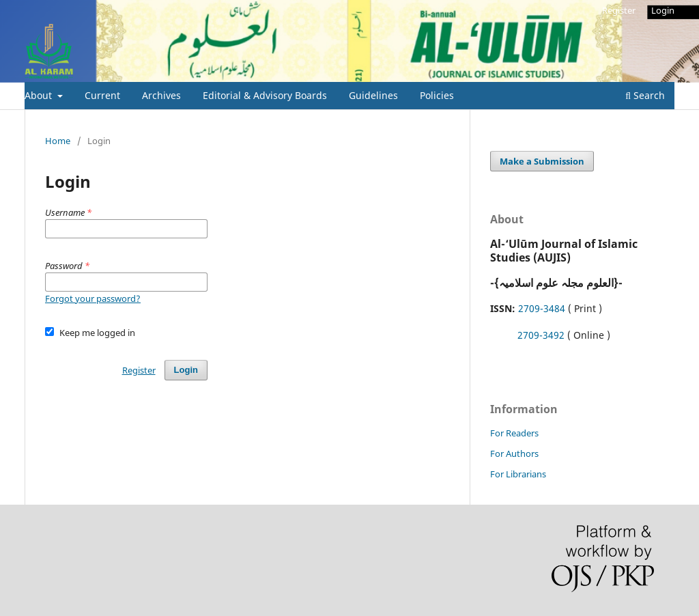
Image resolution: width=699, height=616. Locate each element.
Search (645, 95)
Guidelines (373, 95)
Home (58, 141)
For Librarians (518, 474)
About (40, 95)
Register (619, 10)
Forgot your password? (93, 298)
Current (102, 95)
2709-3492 (541, 335)
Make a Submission (542, 161)
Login (663, 10)
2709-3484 (542, 308)
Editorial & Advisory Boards (265, 95)
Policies (437, 95)
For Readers (514, 433)
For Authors (514, 453)
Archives (161, 95)
